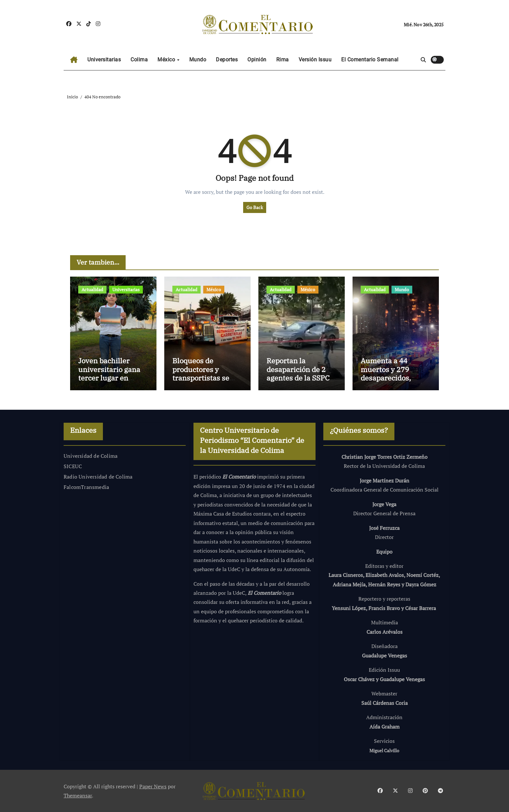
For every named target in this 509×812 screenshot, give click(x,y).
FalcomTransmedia (86, 487)
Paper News (153, 786)
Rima (283, 60)
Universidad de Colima (91, 456)
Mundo (198, 60)
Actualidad (92, 289)
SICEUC (73, 466)
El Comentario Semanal (370, 60)
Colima (139, 60)
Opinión (257, 60)
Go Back (255, 207)
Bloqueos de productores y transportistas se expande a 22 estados (201, 378)
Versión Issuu (315, 60)
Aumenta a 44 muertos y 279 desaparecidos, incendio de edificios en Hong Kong (395, 378)
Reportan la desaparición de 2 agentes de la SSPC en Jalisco (298, 373)
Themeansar (78, 795)
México (167, 60)
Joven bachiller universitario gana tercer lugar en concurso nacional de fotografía (109, 378)
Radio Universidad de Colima (98, 477)
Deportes (227, 60)
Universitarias (104, 60)
